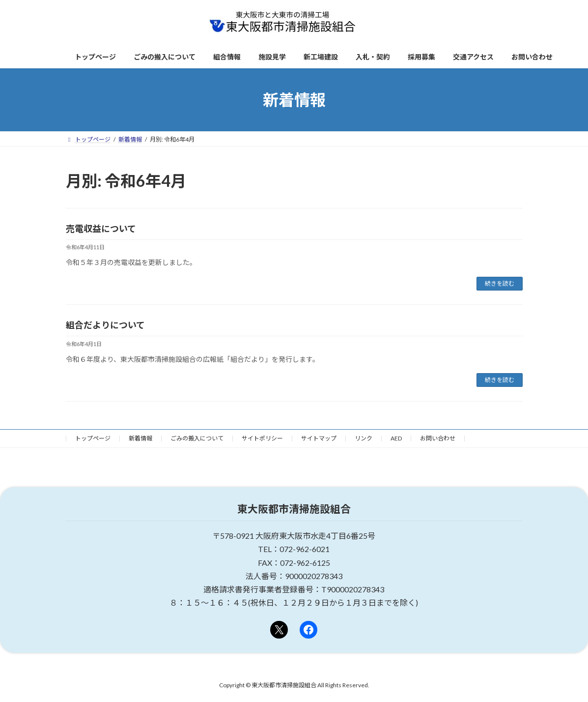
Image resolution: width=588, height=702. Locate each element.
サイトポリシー (262, 438)
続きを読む (500, 283)
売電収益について (101, 229)
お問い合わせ (438, 438)
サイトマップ (319, 438)
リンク (364, 438)
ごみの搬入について (197, 438)
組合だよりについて (105, 325)
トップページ (93, 438)
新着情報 (140, 438)
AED (396, 438)
